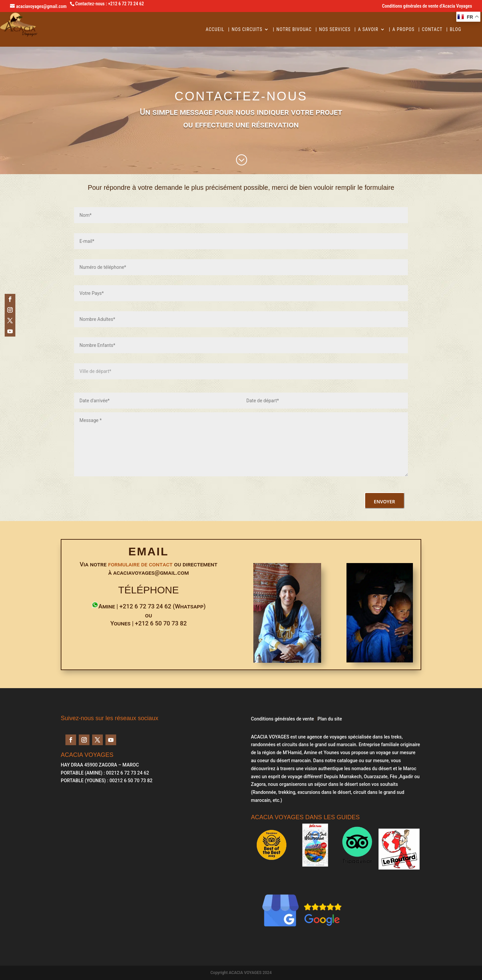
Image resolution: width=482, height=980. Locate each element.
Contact (432, 30)
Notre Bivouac (294, 30)
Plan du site (330, 719)
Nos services (335, 30)
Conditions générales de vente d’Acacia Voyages (427, 6)
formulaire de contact (141, 564)
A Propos (404, 30)
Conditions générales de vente (283, 719)
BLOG (455, 30)
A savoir (368, 30)
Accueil (215, 30)
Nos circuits (247, 30)
